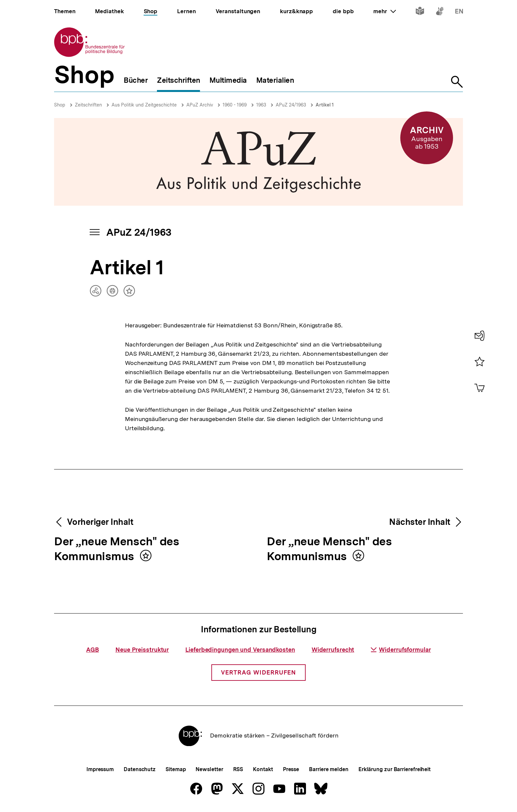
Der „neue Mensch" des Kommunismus (117, 549)
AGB (92, 650)
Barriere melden (329, 769)
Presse (291, 769)
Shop (60, 105)
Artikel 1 (325, 105)
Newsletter (209, 769)
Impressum (100, 769)
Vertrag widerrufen (258, 672)
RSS (238, 769)
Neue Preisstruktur (142, 650)
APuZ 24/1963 (291, 105)
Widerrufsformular (401, 650)
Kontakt (263, 769)
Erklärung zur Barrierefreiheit (395, 769)
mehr (384, 11)
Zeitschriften (88, 105)
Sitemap (176, 769)
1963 (261, 105)
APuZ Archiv (200, 105)
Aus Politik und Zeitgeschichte (144, 105)
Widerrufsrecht (333, 650)
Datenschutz (140, 769)
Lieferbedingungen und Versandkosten (240, 650)
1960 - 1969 (235, 105)
